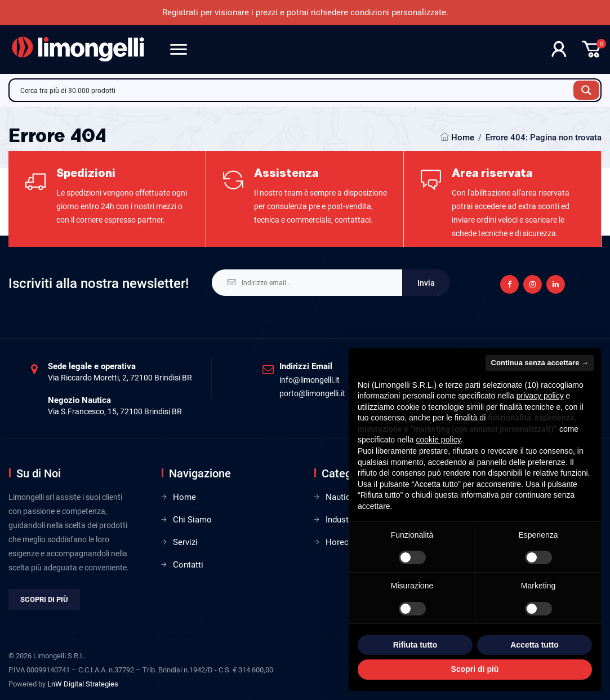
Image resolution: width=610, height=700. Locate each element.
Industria (342, 520)
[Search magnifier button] (586, 90)
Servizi (185, 542)
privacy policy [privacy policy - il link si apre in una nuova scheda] (540, 396)
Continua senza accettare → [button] (540, 363)
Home (463, 138)
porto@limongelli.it (312, 393)
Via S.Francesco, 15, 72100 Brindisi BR (115, 411)
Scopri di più (44, 599)
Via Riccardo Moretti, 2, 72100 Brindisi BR (120, 378)
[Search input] (294, 90)
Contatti (188, 565)
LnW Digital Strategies (83, 684)
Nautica (340, 497)
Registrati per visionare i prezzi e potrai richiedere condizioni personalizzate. (305, 12)
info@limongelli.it (310, 380)
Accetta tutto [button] (535, 645)
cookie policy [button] (438, 440)
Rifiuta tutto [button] (415, 645)
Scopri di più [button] (475, 669)
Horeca (339, 542)
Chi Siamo (192, 520)
